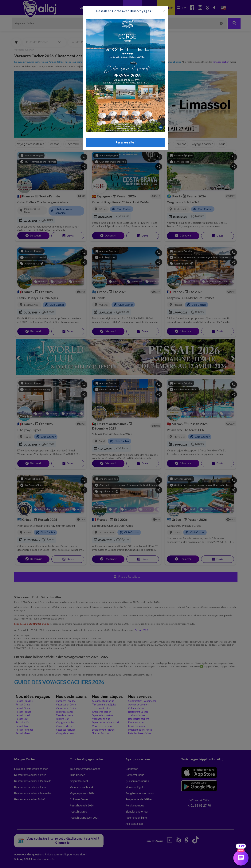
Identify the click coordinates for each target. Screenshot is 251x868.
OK (84, 862)
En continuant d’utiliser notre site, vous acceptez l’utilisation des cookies (41, 862)
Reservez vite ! (125, 116)
